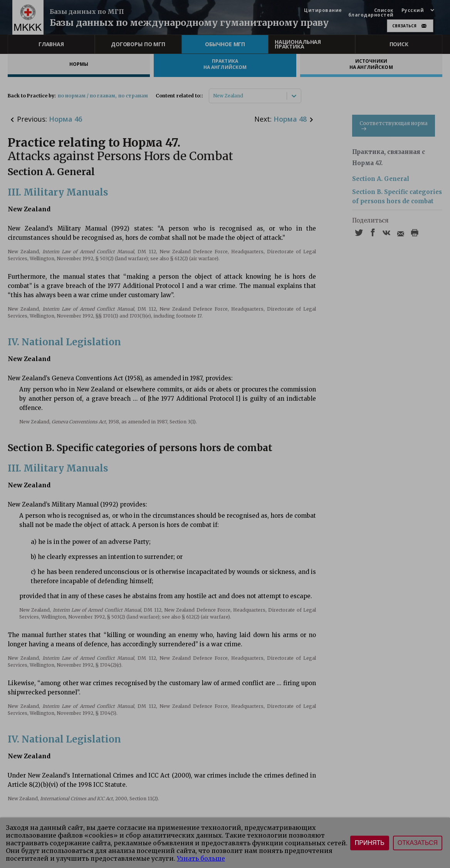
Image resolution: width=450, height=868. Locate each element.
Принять (370, 843)
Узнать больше (201, 858)
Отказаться (418, 843)
